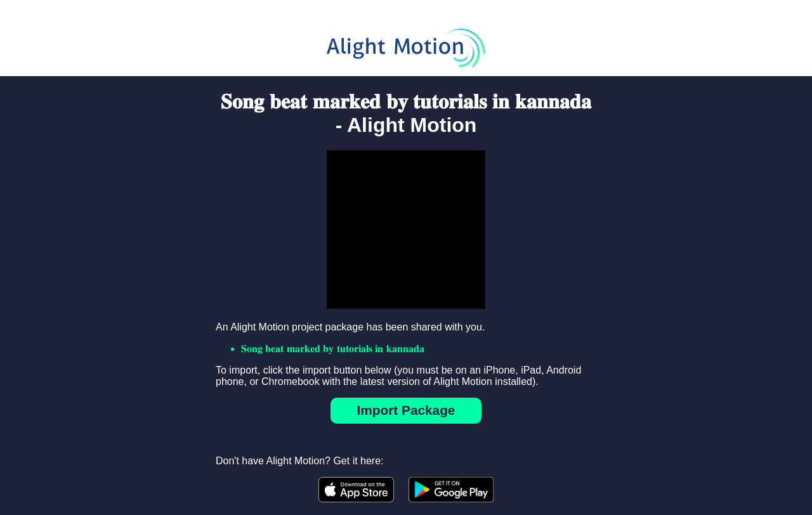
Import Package (406, 410)
